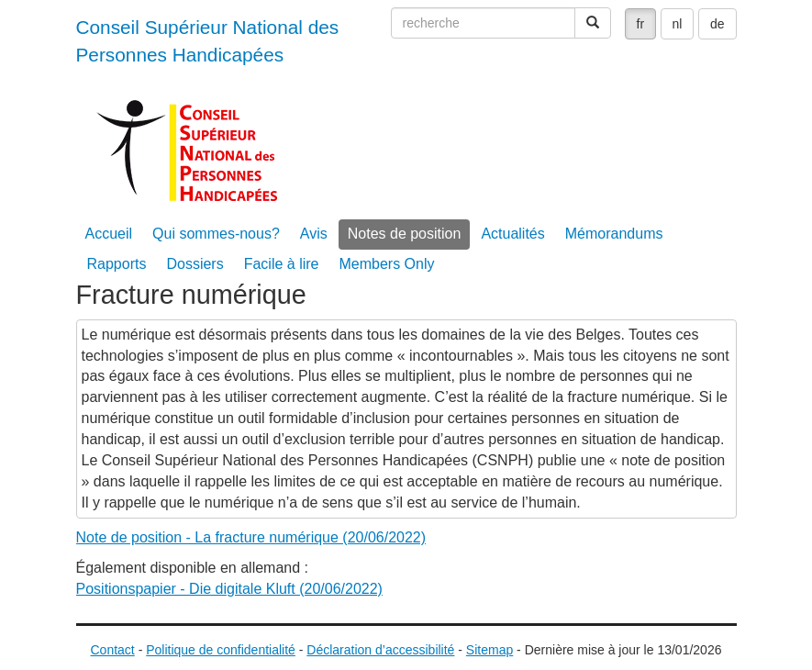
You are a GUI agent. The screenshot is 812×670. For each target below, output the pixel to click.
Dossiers (195, 264)
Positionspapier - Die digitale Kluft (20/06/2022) (229, 589)
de (717, 24)
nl (678, 24)
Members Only (386, 264)
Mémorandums (614, 234)
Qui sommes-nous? (216, 234)
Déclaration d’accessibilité (380, 650)
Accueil (109, 234)
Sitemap (489, 650)
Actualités (512, 234)
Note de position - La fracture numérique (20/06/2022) (251, 537)
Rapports (117, 264)
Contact (113, 650)
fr (641, 24)
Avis (314, 234)
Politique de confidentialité (221, 650)
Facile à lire (282, 264)
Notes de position (405, 234)
